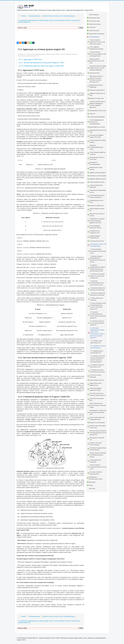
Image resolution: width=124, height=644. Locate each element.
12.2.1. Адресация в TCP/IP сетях (30, 59)
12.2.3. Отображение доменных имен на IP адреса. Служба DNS (41, 66)
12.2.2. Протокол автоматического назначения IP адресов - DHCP (41, 63)
